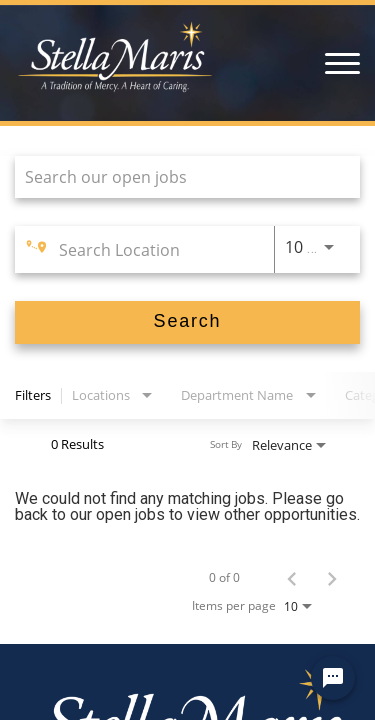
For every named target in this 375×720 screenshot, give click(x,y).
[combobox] (177, 176)
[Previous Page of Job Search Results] (292, 578)
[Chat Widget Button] (333, 678)
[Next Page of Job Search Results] (332, 578)
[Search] (187, 322)
